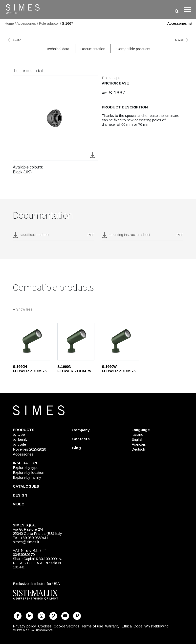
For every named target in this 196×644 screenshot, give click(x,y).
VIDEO (19, 504)
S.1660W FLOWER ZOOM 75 (119, 369)
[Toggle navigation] (187, 10)
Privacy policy (24, 626)
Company (81, 430)
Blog (76, 448)
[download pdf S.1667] (54, 236)
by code (19, 444)
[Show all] (98, 310)
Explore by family (27, 477)
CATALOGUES (26, 486)
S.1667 (68, 23)
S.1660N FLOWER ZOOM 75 (74, 369)
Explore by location (29, 472)
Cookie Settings (66, 626)
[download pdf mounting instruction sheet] (143, 236)
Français (139, 444)
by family (20, 439)
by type (19, 434)
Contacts (81, 439)
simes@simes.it (26, 542)
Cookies (45, 626)
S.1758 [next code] (182, 40)
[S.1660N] (76, 342)
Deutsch (138, 449)
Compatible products (133, 49)
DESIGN (20, 495)
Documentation (93, 49)
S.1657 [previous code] (14, 40)
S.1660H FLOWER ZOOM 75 (30, 369)
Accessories (26, 23)
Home (9, 23)
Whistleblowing (156, 626)
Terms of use (92, 626)
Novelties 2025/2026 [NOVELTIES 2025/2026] (29, 449)
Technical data (58, 49)
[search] (177, 11)
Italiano (137, 434)
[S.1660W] (120, 342)
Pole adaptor (49, 23)
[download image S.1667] (93, 155)
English (137, 439)
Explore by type (26, 467)
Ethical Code (132, 626)
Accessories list (180, 23)
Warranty (112, 626)
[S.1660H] (31, 342)
